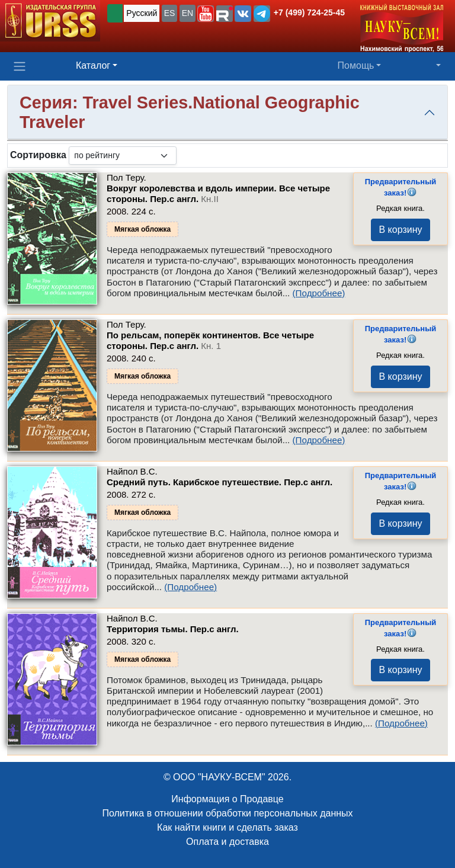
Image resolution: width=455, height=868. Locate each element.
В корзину (400, 230)
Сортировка (38, 155)
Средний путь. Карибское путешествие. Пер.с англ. (220, 482)
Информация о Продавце (227, 799)
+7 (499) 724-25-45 (309, 12)
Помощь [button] (356, 65)
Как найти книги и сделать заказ (227, 827)
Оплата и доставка (227, 842)
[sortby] (123, 156)
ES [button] (170, 13)
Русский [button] (142, 13)
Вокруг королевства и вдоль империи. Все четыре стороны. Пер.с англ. (218, 193)
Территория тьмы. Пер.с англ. (173, 629)
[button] (206, 14)
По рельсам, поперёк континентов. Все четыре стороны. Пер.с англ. (210, 340)
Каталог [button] (93, 65)
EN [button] (188, 13)
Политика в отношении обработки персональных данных (227, 813)
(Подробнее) (319, 293)
